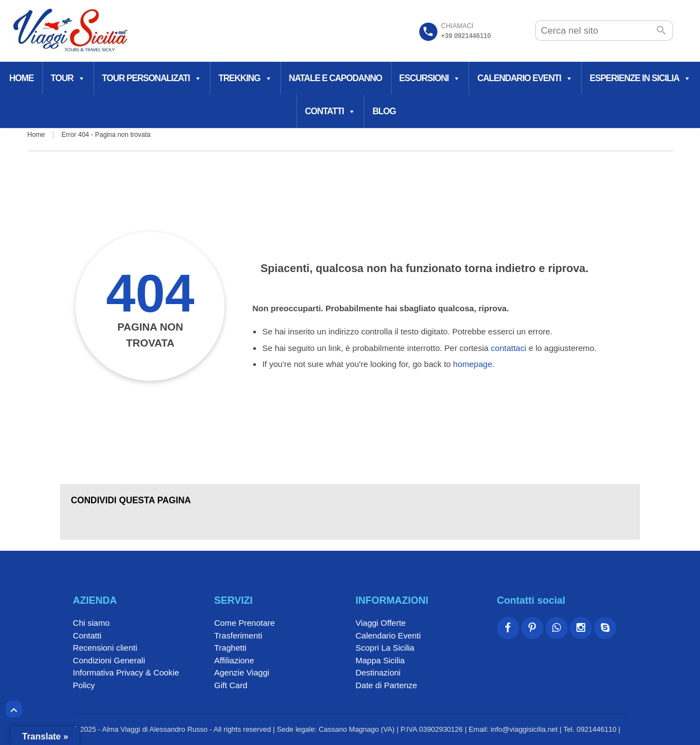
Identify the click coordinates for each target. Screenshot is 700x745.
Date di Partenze (386, 685)
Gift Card (231, 685)
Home (22, 78)
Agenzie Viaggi (242, 672)
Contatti (330, 111)
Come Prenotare (244, 623)
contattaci (509, 348)
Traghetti (230, 648)
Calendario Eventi (525, 78)
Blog (384, 111)
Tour (68, 78)
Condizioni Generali (109, 660)
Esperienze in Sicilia (640, 78)
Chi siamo (91, 623)
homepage (472, 364)
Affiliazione (234, 660)
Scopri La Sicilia (385, 648)
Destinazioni (378, 672)
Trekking (245, 78)
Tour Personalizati (152, 78)
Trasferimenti (238, 635)
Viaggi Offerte (380, 623)
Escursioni (430, 78)
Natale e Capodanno (336, 78)
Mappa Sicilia (380, 660)
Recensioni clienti (105, 648)
